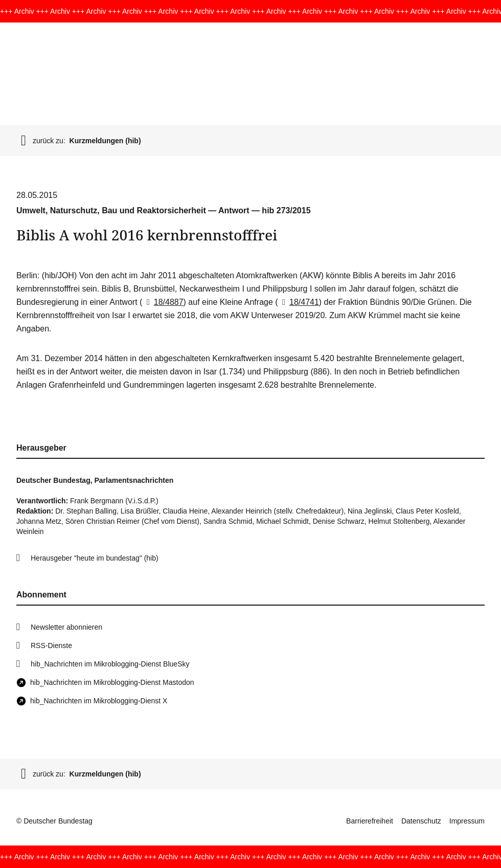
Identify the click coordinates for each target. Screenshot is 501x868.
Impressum (467, 821)
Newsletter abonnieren (66, 627)
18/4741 (299, 302)
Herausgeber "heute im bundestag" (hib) (95, 558)
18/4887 (163, 302)
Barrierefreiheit (370, 821)
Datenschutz (421, 821)
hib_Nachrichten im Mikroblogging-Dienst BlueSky (110, 664)
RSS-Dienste (51, 646)
